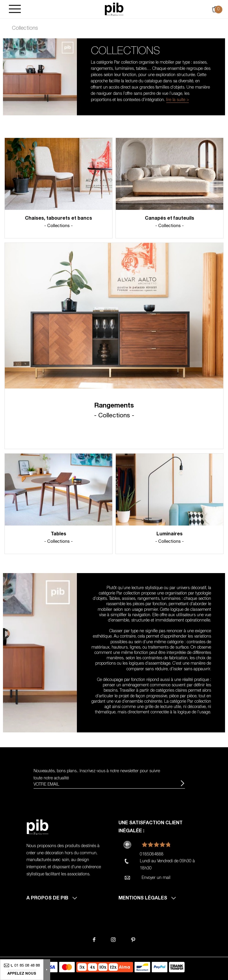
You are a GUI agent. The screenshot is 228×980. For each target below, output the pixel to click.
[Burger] (15, 9)
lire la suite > (178, 100)
